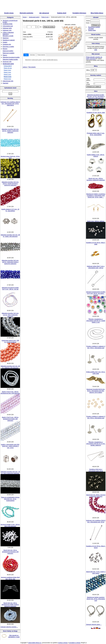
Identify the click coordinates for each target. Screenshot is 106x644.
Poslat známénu (41, 55)
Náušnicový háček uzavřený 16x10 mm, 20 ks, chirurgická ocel (96, 599)
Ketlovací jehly (7, 28)
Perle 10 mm (8, 68)
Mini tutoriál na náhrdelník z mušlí (14, 636)
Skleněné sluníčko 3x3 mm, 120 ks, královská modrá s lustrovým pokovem (10, 262)
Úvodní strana (9, 13)
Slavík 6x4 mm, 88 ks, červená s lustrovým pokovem (96, 496)
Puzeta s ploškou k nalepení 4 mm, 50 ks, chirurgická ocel (96, 347)
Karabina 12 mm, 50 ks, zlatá (96, 112)
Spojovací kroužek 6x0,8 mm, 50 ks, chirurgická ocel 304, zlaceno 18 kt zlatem (96, 391)
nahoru (25, 67)
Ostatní (5, 42)
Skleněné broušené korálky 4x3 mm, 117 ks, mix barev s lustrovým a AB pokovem (96, 96)
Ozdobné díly (7, 44)
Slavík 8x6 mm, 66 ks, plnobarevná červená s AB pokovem (10, 552)
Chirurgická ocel (8, 26)
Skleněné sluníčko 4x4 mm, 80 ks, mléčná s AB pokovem (10, 367)
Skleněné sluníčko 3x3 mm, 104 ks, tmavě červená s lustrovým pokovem (10, 184)
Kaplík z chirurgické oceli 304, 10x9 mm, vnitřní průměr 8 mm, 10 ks (10, 446)
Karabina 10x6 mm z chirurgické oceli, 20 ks (96, 470)
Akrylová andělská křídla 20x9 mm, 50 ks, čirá (10, 578)
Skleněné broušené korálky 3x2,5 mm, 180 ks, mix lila (10, 288)
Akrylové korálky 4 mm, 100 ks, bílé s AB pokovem (10, 525)
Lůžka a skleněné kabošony (8, 33)
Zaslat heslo (92, 30)
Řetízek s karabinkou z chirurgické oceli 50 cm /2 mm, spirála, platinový (96, 444)
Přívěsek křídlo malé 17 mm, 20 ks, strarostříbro (96, 134)
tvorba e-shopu (63, 643)
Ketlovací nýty (7, 30)
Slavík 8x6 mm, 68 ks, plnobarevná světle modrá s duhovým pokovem (10, 605)
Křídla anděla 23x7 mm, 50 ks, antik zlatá (96, 373)
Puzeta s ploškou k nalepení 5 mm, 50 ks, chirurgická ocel (96, 417)
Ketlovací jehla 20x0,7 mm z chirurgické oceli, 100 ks (96, 267)
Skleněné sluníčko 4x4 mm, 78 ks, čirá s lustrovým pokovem (10, 473)
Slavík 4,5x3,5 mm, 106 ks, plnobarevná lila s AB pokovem (10, 392)
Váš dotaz (32, 55)
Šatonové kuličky (8, 51)
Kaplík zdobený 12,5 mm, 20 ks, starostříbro (10, 210)
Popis (26, 55)
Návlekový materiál (9, 40)
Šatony (5, 55)
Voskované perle (8, 64)
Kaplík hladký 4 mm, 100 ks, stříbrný (96, 155)
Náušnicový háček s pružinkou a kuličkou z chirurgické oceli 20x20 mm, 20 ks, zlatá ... (96, 196)
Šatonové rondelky (9, 53)
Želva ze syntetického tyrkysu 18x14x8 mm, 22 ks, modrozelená (10, 499)
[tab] (26, 55)
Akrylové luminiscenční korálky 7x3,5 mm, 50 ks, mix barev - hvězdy (96, 293)
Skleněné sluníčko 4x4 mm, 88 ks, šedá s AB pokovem (10, 236)
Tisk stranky (32, 67)
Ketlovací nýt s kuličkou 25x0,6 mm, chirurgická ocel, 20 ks (96, 521)
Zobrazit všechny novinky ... (9, 627)
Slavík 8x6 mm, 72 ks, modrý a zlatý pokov (96, 572)
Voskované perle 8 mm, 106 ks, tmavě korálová (10, 341)
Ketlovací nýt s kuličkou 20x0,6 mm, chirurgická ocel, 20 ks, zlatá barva (10, 104)
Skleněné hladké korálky (10, 59)
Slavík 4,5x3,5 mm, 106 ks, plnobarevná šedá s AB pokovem (10, 419)
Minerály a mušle (8, 36)
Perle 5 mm (7, 75)
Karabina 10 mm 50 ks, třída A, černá (96, 547)
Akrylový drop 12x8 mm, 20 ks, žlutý (10, 157)
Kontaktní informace (79, 13)
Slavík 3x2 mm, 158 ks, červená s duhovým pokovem (96, 179)
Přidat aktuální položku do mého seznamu (94, 58)
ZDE (96, 50)
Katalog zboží (62, 13)
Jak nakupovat (44, 13)
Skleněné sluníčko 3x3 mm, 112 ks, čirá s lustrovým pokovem (10, 315)
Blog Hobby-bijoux (97, 13)
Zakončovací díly (8, 81)
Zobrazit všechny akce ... (94, 624)
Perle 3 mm (7, 70)
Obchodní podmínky (26, 13)
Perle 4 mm (7, 72)
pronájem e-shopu (75, 643)
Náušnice (6, 38)
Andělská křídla (8, 24)
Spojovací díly (7, 62)
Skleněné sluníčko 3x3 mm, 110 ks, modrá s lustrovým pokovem (10, 131)
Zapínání (5, 83)
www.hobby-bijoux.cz (35, 643)
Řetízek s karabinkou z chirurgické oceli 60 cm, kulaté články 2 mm (96, 321)
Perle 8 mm (7, 79)
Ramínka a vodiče (8, 47)
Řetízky (5, 49)
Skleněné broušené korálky (11, 57)
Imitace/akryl (8, 66)
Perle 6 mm (8, 77)
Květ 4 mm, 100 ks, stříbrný (96, 221)
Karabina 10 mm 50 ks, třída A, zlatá (96, 243)
